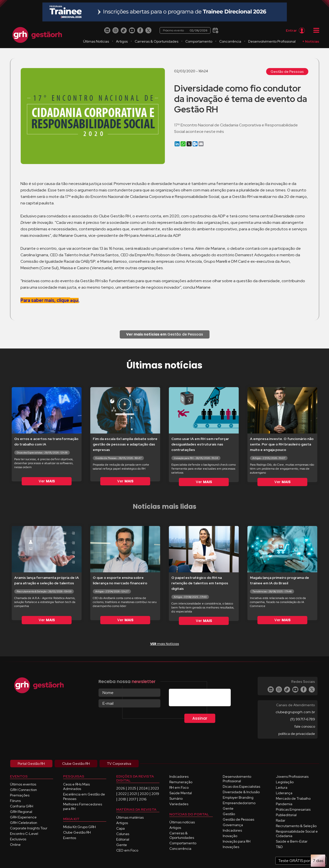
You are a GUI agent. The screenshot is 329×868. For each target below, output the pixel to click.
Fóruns (15, 801)
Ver (47, 481)
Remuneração (181, 782)
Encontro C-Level (24, 834)
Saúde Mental (181, 793)
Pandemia (284, 804)
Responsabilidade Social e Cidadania (297, 834)
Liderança (284, 793)
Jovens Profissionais (292, 777)
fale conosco (305, 726)
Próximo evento (185, 30)
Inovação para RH (237, 841)
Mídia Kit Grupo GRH (79, 827)
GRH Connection (23, 790)
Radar (281, 820)
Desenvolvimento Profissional (272, 41)
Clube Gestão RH (77, 832)
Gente (122, 845)
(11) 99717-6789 (303, 719)
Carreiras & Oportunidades (157, 41)
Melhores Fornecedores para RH (83, 806)
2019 (155, 794)
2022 (122, 794)
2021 (133, 794)
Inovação (230, 836)
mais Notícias (165, 644)
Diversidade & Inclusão (241, 792)
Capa (120, 828)
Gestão (229, 814)
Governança (233, 825)
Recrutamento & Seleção (296, 826)
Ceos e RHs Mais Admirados (76, 786)
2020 (144, 794)
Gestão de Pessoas (287, 72)
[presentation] (207, 698)
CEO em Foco (127, 850)
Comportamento (199, 41)
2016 (143, 799)
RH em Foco (179, 787)
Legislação (285, 782)
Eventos (70, 838)
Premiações (20, 795)
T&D (279, 847)
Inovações (231, 847)
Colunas (123, 834)
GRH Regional (21, 812)
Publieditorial (286, 815)
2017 (132, 799)
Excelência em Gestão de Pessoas (84, 796)
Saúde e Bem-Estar (292, 841)
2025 (132, 788)
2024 (143, 788)
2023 (155, 788)
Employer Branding (238, 797)
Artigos (122, 41)
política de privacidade (297, 734)
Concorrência (230, 41)
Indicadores (179, 777)
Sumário (176, 798)
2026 (121, 788)
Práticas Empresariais (293, 809)
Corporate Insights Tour (29, 828)
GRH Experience (23, 817)
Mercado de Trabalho (293, 798)
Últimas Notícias (96, 41)
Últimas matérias (130, 817)
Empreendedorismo (239, 803)
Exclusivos (18, 839)
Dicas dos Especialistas (241, 786)
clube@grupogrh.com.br (295, 712)
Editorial (123, 839)
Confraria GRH (22, 806)
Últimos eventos (23, 784)
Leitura (282, 787)
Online (15, 845)
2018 (122, 799)
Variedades (179, 804)
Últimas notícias (182, 822)
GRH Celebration (24, 823)
